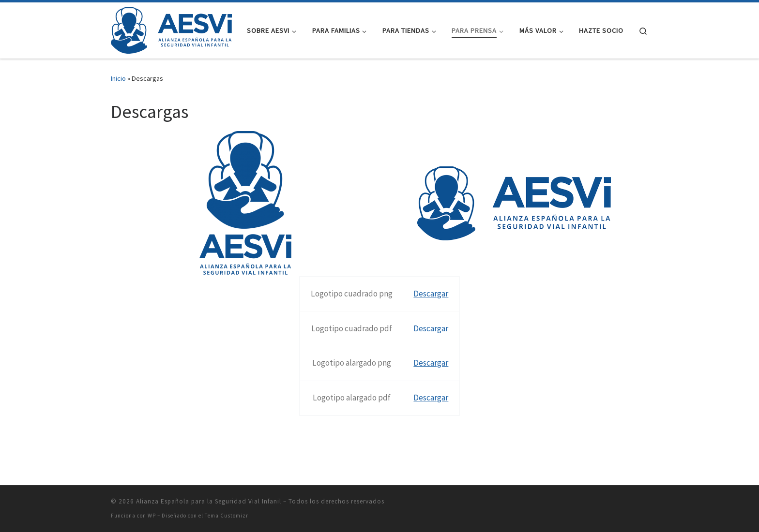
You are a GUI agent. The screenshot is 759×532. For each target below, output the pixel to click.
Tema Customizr (227, 516)
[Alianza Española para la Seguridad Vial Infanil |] (171, 29)
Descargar (431, 294)
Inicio (118, 78)
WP (152, 516)
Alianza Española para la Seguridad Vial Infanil (209, 501)
